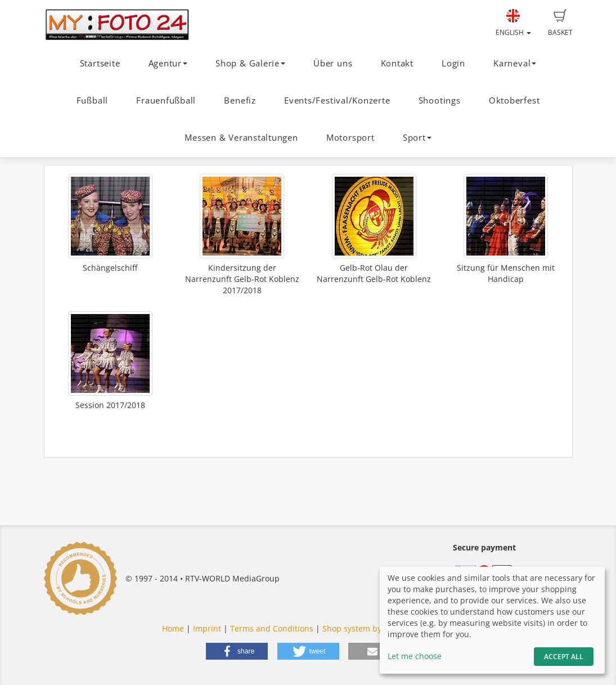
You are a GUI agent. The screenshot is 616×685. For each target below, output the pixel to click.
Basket (560, 23)
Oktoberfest (514, 100)
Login (453, 63)
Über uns (333, 63)
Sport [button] (417, 138)
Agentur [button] (168, 63)
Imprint (207, 628)
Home (173, 628)
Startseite (100, 63)
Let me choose (415, 656)
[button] (237, 651)
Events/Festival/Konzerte (337, 100)
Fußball (92, 100)
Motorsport (350, 138)
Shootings (440, 100)
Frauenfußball (166, 100)
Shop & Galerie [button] (250, 63)
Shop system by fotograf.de (374, 628)
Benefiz (240, 100)
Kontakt (397, 63)
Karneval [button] (515, 63)
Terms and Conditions (272, 628)
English (513, 23)
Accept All (564, 657)
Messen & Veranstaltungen (241, 138)
